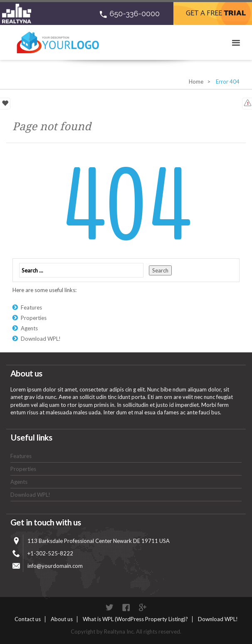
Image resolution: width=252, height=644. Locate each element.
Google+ (143, 607)
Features (31, 307)
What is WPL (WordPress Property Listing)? (135, 619)
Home (196, 82)
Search (160, 270)
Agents (29, 328)
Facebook (126, 607)
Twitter (109, 607)
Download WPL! (41, 339)
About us (62, 619)
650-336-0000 (135, 14)
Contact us (28, 619)
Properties (34, 318)
